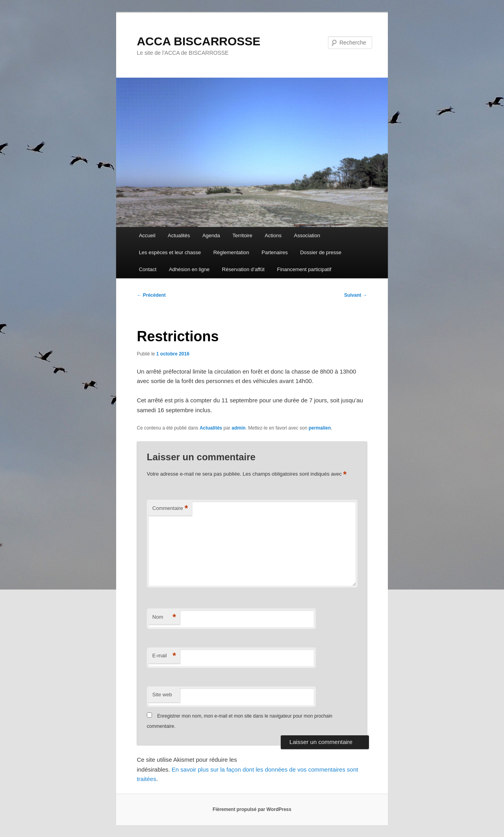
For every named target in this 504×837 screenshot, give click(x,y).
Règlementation (231, 252)
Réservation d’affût (243, 269)
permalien (320, 428)
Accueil (147, 235)
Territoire (242, 235)
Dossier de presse (321, 252)
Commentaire (170, 509)
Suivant (356, 295)
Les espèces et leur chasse (170, 252)
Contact (148, 269)
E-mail (164, 656)
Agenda (211, 235)
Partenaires (274, 252)
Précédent (151, 295)
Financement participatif (304, 269)
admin (238, 428)
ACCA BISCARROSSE (198, 41)
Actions (273, 235)
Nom (164, 617)
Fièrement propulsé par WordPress (252, 809)
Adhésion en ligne (189, 269)
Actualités (179, 235)
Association (307, 235)
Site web (162, 695)
